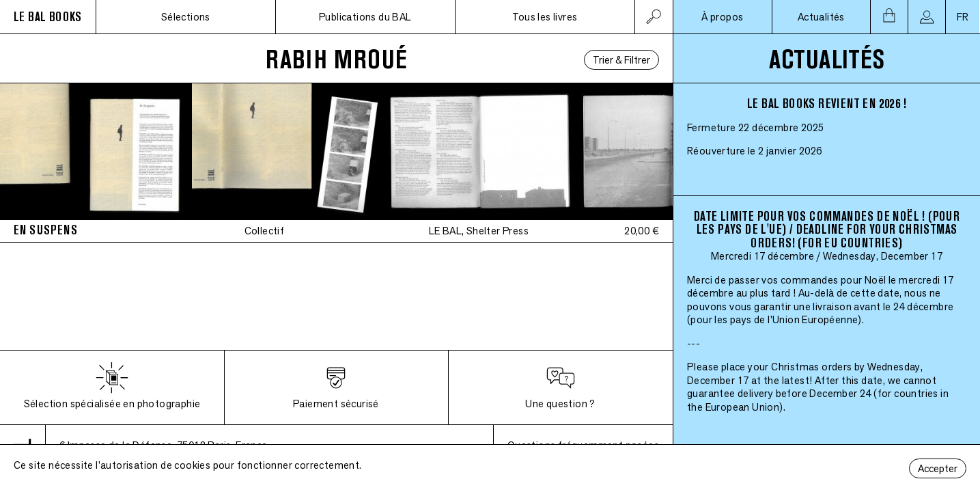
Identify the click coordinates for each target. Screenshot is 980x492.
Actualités (821, 17)
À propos (722, 17)
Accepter (938, 468)
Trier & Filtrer (621, 60)
